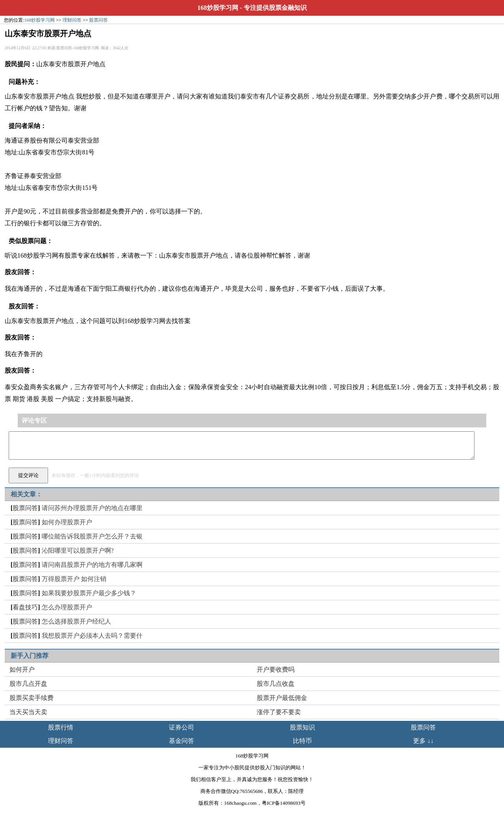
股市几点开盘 (28, 684)
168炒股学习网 (218, 8)
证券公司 (182, 727)
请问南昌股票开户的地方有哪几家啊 (92, 565)
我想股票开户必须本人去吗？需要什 (92, 636)
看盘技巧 (25, 607)
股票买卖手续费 (31, 698)
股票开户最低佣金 (282, 698)
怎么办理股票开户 (67, 607)
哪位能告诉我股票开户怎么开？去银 (92, 536)
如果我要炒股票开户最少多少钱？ (89, 593)
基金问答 (182, 741)
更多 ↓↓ (423, 741)
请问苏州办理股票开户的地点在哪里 (92, 508)
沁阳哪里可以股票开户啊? (78, 550)
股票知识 (302, 727)
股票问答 (98, 20)
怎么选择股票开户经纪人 (76, 621)
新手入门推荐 (30, 656)
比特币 (302, 741)
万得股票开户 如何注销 (74, 579)
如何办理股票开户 (67, 522)
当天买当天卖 (28, 712)
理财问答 (72, 20)
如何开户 (22, 669)
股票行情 (61, 727)
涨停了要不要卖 (279, 712)
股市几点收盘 (276, 684)
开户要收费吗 (276, 669)
